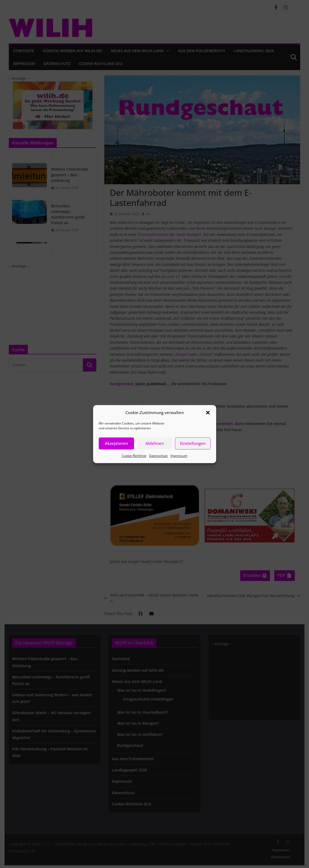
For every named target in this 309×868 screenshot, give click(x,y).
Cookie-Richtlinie (134, 456)
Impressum (179, 456)
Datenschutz (158, 456)
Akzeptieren (116, 443)
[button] (208, 412)
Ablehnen (155, 443)
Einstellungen (193, 443)
